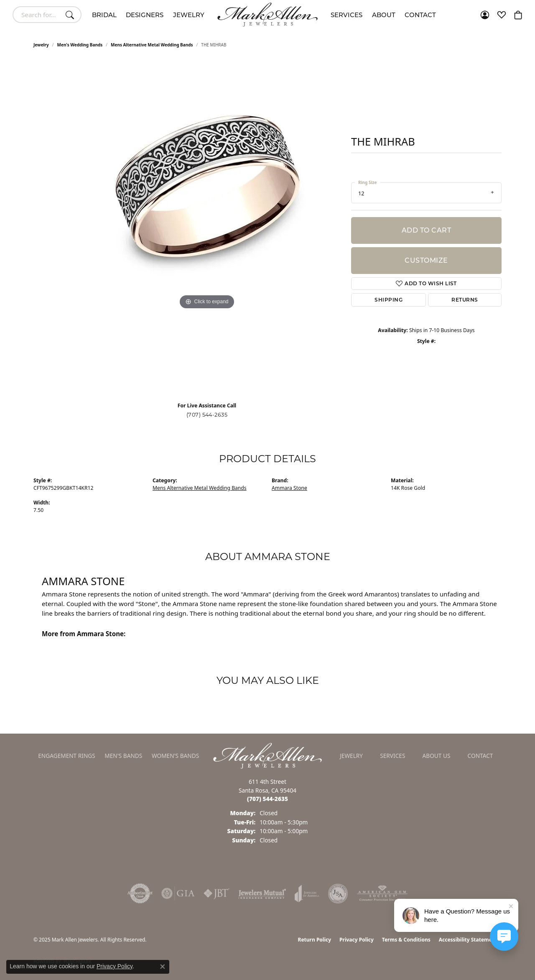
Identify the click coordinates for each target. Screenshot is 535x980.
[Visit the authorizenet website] (140, 893)
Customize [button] (426, 260)
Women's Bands (175, 756)
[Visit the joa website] (307, 893)
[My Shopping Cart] (518, 15)
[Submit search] (71, 15)
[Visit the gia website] (178, 893)
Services (346, 15)
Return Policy (315, 940)
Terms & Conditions (406, 940)
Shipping (389, 300)
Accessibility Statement (468, 940)
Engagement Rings (67, 756)
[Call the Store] (267, 799)
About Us (437, 756)
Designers (145, 15)
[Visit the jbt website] (217, 893)
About (384, 15)
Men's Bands (123, 756)
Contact (420, 15)
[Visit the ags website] (382, 893)
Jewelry (189, 15)
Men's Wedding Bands (80, 45)
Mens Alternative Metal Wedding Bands (152, 45)
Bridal (104, 15)
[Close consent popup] (163, 967)
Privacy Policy (357, 940)
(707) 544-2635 (207, 415)
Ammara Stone (289, 488)
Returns (465, 300)
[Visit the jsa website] (338, 893)
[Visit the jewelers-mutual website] (262, 893)
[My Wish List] (502, 15)
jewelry (41, 45)
